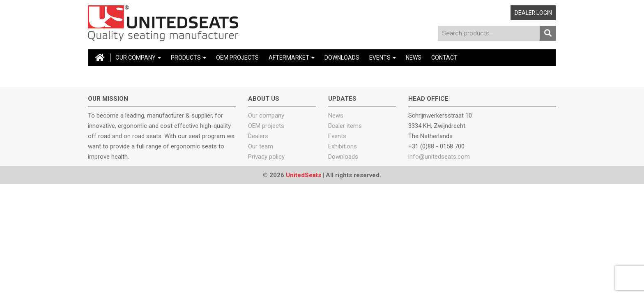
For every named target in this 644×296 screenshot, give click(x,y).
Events (383, 58)
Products (189, 58)
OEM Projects (237, 58)
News (414, 58)
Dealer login (533, 13)
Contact (444, 58)
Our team (261, 146)
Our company (138, 58)
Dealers (258, 136)
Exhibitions (343, 146)
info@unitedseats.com (439, 157)
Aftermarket (292, 58)
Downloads (342, 58)
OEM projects (266, 126)
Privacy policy (266, 157)
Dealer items (345, 126)
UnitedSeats (304, 175)
